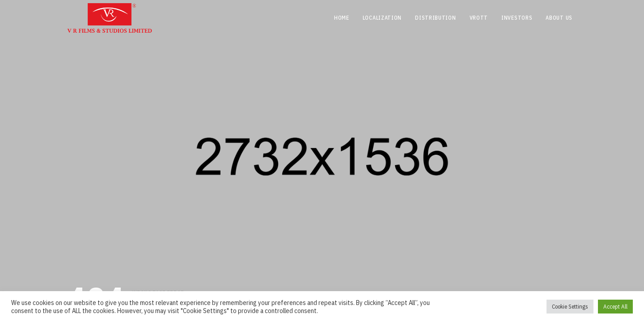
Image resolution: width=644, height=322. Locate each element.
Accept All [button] (615, 307)
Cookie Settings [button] (570, 307)
